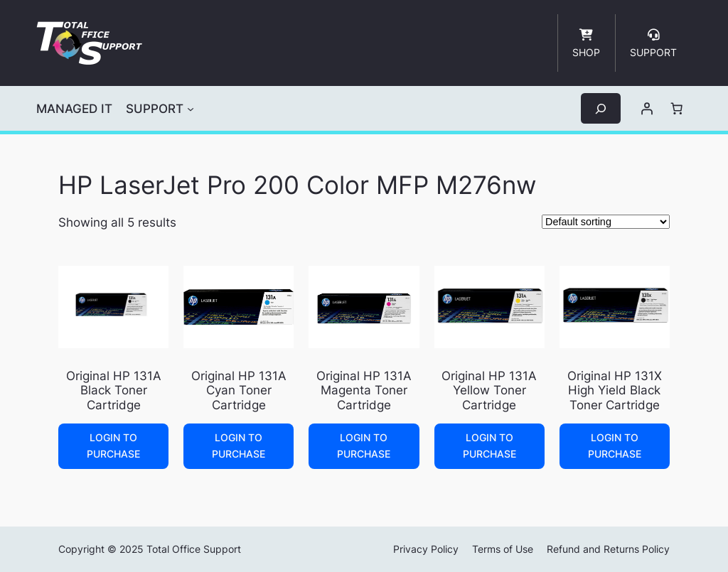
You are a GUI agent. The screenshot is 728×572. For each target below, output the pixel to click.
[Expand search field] (601, 108)
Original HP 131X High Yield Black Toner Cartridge (615, 390)
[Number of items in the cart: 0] (677, 109)
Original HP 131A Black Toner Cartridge (114, 390)
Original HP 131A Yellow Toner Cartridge (489, 390)
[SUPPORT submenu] (191, 109)
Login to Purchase (113, 445)
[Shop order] (606, 222)
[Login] (647, 109)
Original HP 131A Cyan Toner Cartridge (239, 390)
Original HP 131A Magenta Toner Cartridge (364, 390)
